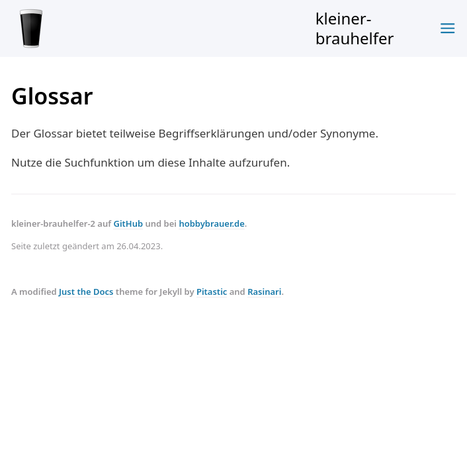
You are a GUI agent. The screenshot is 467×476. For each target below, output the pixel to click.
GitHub (128, 223)
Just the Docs (86, 292)
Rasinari (264, 292)
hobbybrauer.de (211, 223)
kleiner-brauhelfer (203, 28)
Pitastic (212, 292)
